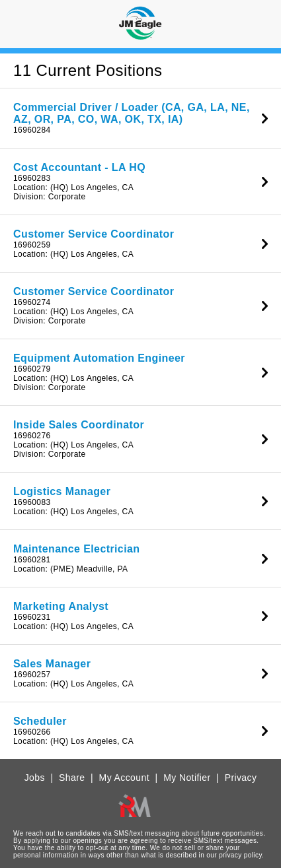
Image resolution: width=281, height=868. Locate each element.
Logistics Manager (62, 491)
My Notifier (187, 778)
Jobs (35, 778)
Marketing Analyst (61, 606)
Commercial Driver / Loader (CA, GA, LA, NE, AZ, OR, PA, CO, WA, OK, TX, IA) (132, 113)
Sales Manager (52, 664)
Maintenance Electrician (77, 549)
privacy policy (240, 855)
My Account (124, 778)
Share (72, 778)
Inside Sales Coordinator (79, 425)
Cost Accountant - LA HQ (79, 167)
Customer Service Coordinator (94, 234)
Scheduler (40, 721)
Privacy (241, 778)
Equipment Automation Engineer (99, 358)
